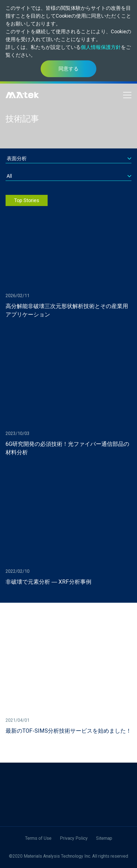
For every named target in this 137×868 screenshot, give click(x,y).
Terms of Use (38, 838)
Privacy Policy (74, 838)
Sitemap (104, 838)
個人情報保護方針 (101, 47)
